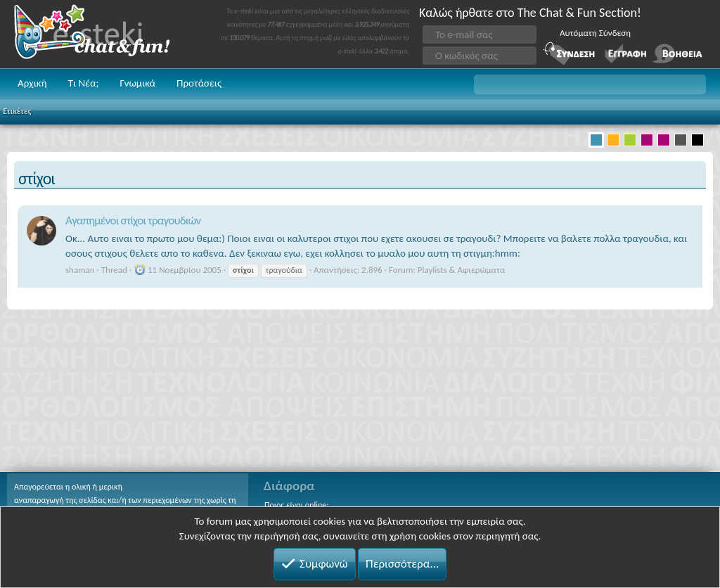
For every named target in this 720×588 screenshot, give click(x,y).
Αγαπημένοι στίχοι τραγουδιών (133, 220)
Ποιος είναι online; (296, 505)
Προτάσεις (199, 83)
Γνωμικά (137, 83)
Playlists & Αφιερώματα (462, 270)
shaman (80, 270)
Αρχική (32, 83)
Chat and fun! (102, 34)
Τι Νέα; (84, 83)
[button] (590, 84)
